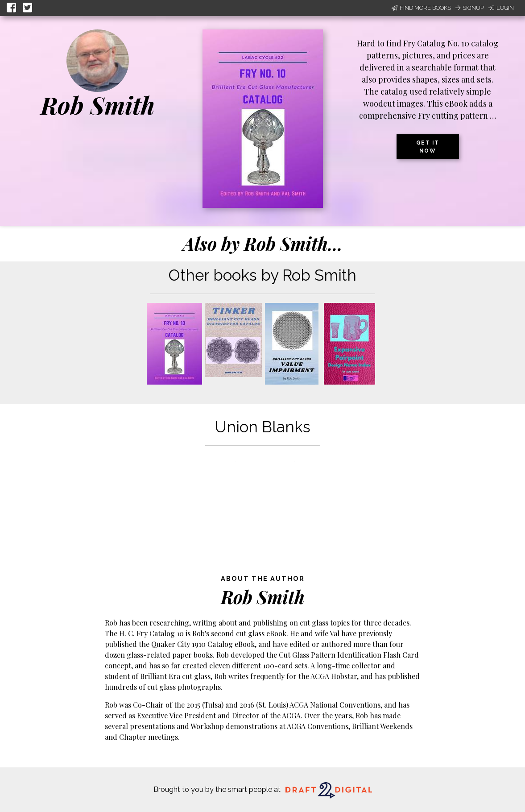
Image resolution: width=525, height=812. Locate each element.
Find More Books (421, 8)
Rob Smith (98, 105)
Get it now (428, 147)
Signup (470, 8)
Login (501, 8)
